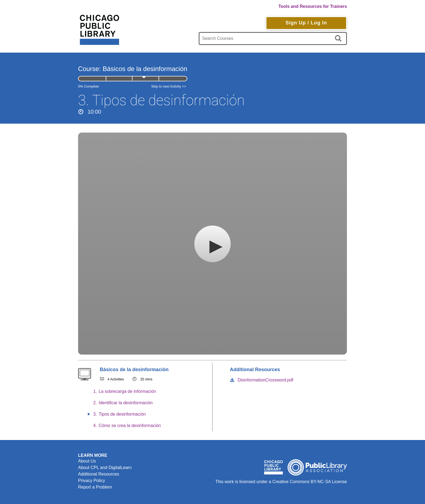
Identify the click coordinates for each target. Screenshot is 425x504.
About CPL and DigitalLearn (105, 468)
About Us (87, 461)
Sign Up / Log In (306, 23)
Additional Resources (99, 474)
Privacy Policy (92, 481)
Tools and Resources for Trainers (313, 6)
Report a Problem (95, 487)
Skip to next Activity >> (169, 86)
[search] (339, 38)
